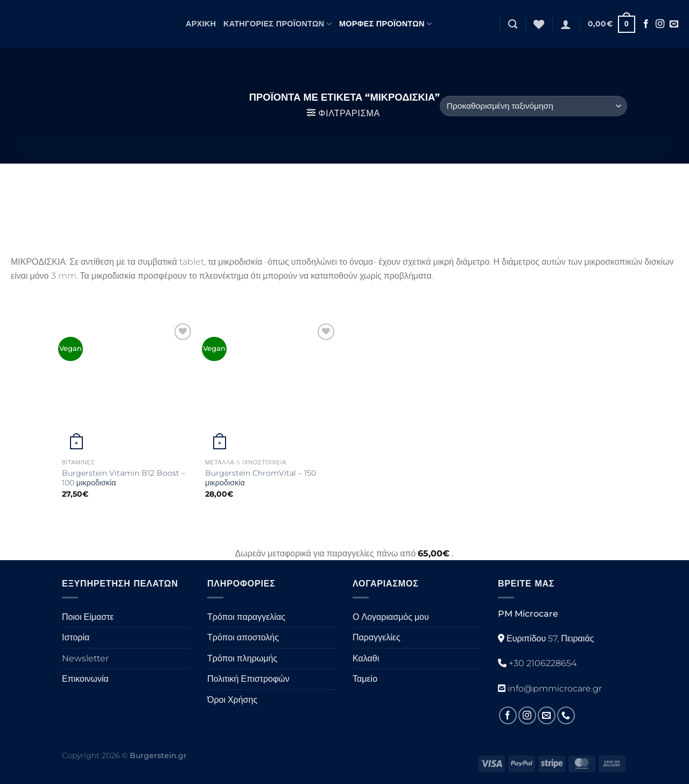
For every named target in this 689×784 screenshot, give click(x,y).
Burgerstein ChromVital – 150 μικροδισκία (261, 478)
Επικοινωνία (85, 679)
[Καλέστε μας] (566, 715)
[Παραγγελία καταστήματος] (533, 106)
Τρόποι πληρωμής (242, 658)
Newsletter (85, 658)
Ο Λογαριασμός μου (391, 617)
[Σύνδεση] (566, 24)
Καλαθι (366, 658)
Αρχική (201, 24)
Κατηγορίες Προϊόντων (277, 24)
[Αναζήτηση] (513, 24)
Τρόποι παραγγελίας (246, 617)
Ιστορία (76, 637)
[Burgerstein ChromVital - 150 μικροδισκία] (272, 387)
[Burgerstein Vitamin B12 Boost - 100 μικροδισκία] (128, 387)
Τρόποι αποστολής (243, 637)
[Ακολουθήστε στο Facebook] (646, 24)
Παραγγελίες (377, 637)
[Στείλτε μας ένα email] (674, 24)
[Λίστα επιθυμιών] (539, 24)
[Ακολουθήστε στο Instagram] (660, 24)
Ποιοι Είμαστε (88, 617)
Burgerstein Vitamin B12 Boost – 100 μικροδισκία (124, 478)
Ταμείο (365, 679)
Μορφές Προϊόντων (385, 24)
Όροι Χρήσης (232, 700)
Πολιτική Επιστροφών (248, 679)
